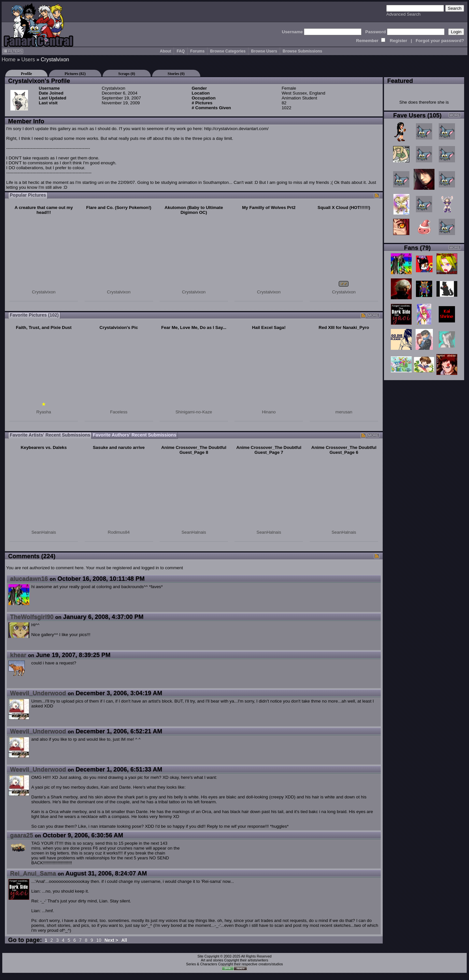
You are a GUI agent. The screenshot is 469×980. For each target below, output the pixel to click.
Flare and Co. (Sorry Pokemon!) (119, 208)
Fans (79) (418, 248)
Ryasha (44, 412)
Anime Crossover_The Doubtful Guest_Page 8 (194, 450)
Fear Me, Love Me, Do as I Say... (194, 327)
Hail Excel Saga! (269, 327)
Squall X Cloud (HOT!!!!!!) (344, 208)
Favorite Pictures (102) (34, 315)
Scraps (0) (127, 74)
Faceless (119, 412)
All (124, 940)
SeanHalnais (44, 532)
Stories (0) (176, 74)
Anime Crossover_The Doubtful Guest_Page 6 (344, 450)
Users (28, 59)
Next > (111, 940)
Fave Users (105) (417, 115)
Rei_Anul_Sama (33, 873)
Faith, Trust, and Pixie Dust (44, 327)
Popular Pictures (28, 195)
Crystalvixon (44, 292)
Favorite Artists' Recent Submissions (50, 435)
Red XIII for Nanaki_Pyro (344, 327)
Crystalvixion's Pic (119, 327)
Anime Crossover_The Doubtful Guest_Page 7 (269, 450)
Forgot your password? (440, 41)
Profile (26, 74)
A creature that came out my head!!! (44, 210)
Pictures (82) (75, 74)
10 (99, 940)
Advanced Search (403, 14)
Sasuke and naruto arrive (119, 447)
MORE (373, 315)
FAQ (181, 51)
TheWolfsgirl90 (32, 617)
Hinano (269, 412)
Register (398, 41)
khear (18, 655)
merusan (344, 412)
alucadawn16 (29, 579)
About (166, 51)
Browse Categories (228, 51)
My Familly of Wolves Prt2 (269, 208)
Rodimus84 (119, 532)
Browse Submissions (302, 51)
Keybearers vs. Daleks (44, 447)
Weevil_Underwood (38, 693)
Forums (197, 51)
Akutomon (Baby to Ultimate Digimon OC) (194, 210)
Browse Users (264, 51)
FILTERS (13, 51)
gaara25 (22, 835)
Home (9, 59)
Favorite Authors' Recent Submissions (135, 435)
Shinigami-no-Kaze (194, 412)
